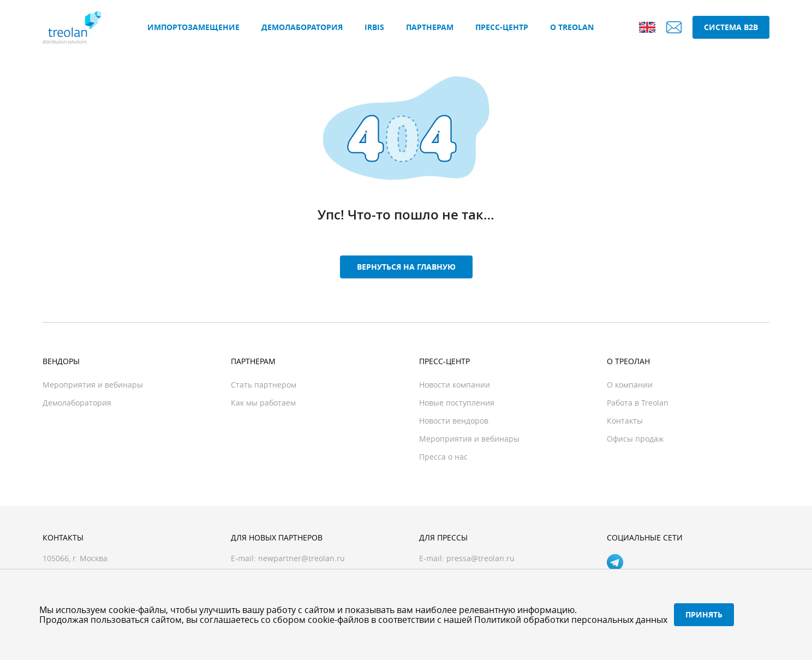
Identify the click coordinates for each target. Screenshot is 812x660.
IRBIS (374, 27)
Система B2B (731, 27)
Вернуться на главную (406, 267)
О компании (630, 385)
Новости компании (455, 385)
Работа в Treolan (638, 403)
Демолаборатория (302, 27)
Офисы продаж (635, 439)
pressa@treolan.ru (480, 558)
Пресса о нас (443, 457)
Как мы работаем (263, 403)
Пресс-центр (502, 27)
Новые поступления (457, 403)
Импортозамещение (193, 27)
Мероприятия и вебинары (93, 385)
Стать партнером (264, 385)
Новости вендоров (454, 421)
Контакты (625, 421)
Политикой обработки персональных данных (571, 620)
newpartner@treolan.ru (301, 558)
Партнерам (430, 27)
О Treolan (572, 27)
